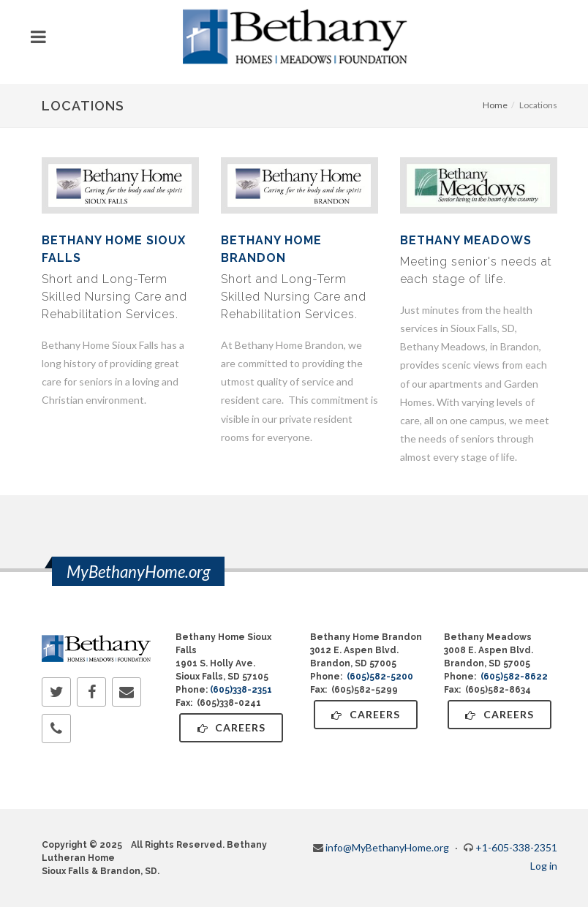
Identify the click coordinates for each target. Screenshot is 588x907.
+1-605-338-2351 (516, 847)
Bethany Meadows (466, 240)
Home (495, 105)
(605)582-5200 (380, 677)
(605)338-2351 (241, 690)
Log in (544, 866)
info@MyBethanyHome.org (387, 847)
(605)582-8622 (514, 677)
